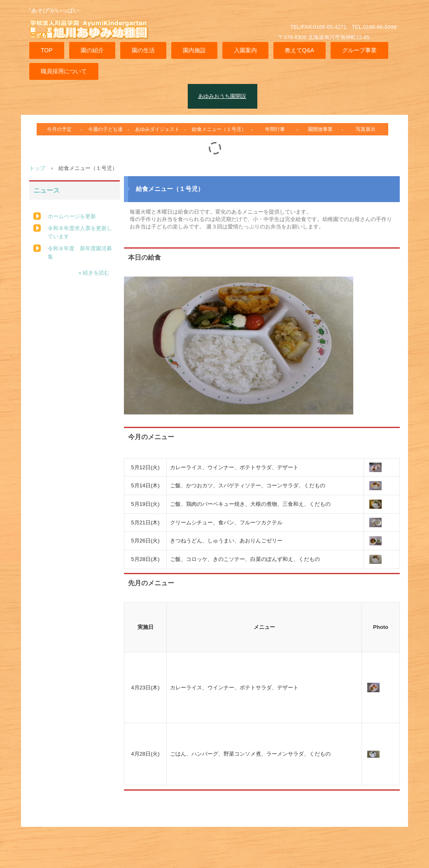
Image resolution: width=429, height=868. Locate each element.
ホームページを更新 (72, 216)
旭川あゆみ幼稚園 (93, 34)
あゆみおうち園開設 (222, 96)
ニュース (47, 190)
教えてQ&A (300, 50)
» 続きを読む (94, 273)
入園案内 (245, 50)
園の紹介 (92, 50)
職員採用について (64, 71)
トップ (37, 168)
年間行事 (275, 129)
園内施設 (194, 50)
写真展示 (366, 129)
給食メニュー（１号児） (219, 129)
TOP (47, 50)
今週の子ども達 (105, 129)
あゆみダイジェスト (157, 129)
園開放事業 (320, 129)
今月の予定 (59, 129)
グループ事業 (359, 50)
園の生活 (143, 50)
